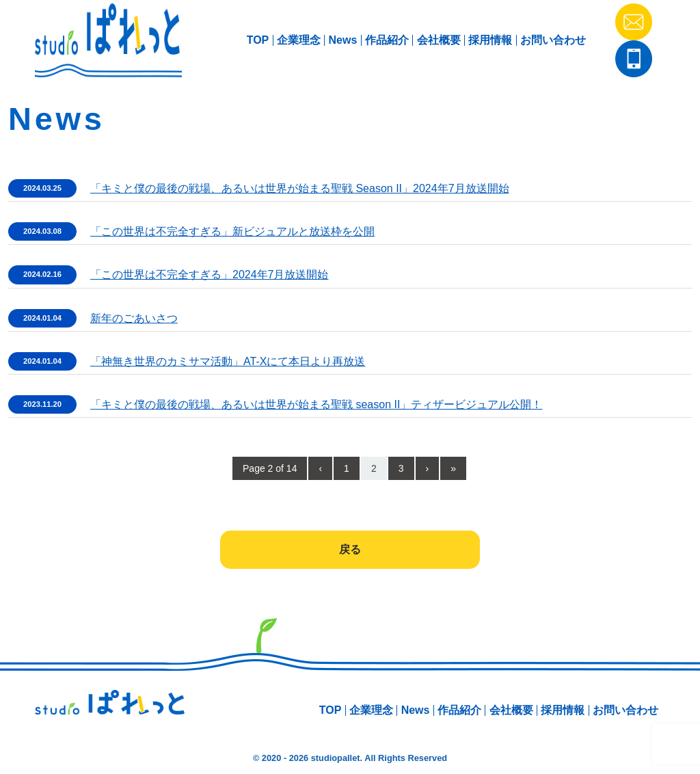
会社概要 (439, 40)
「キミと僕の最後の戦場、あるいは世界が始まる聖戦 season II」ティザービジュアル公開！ (316, 404)
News (343, 40)
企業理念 (299, 40)
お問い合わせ (553, 40)
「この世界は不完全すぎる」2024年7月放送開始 (210, 275)
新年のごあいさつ (134, 318)
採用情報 (490, 40)
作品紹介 (387, 40)
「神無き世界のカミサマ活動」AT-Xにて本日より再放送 (228, 361)
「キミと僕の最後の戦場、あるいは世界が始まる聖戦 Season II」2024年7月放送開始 (300, 188)
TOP (258, 40)
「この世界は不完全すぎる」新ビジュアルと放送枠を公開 (232, 231)
